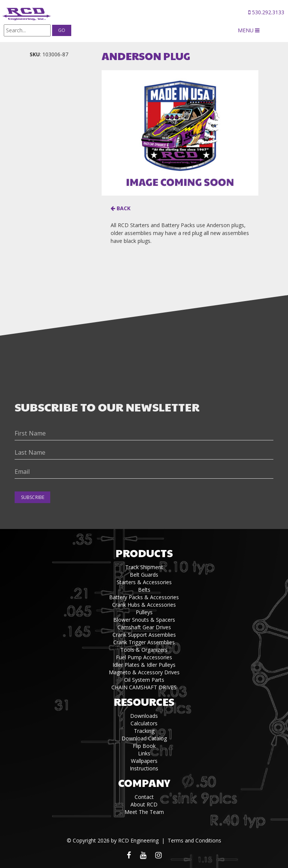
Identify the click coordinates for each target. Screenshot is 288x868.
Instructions (144, 768)
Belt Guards (144, 575)
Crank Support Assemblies (144, 635)
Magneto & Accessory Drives (144, 672)
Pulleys (144, 612)
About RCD (144, 804)
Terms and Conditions (194, 840)
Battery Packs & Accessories (144, 597)
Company (144, 783)
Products (144, 553)
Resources (144, 701)
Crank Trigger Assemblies (144, 642)
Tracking (144, 731)
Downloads (144, 716)
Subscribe (33, 497)
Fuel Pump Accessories (144, 657)
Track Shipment (144, 567)
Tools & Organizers (144, 650)
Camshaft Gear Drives (144, 627)
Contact (144, 797)
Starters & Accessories (144, 582)
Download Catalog (144, 738)
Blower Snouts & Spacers (144, 620)
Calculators (144, 723)
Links (144, 753)
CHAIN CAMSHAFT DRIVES (144, 687)
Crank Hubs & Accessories (144, 605)
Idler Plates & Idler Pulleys (144, 665)
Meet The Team (144, 812)
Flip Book (144, 746)
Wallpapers (144, 761)
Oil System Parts (144, 680)
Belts (144, 590)
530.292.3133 (266, 12)
